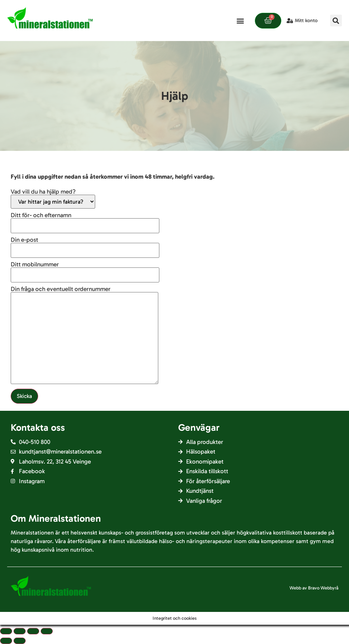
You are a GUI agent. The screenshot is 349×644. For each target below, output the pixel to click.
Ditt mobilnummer (85, 270)
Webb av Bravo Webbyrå (314, 588)
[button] (240, 21)
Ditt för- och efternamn (85, 221)
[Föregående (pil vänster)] (6, 641)
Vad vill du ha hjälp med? (53, 199)
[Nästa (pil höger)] (20, 641)
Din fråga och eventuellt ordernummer (84, 336)
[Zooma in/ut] (47, 631)
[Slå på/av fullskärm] (33, 631)
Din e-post (85, 245)
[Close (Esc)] (6, 631)
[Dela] (20, 631)
